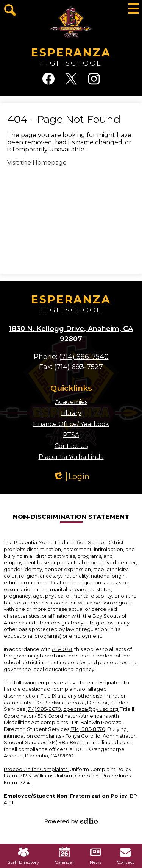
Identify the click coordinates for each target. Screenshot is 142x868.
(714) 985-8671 (64, 742)
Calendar (64, 856)
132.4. (24, 783)
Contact (126, 856)
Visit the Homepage (37, 163)
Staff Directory (23, 856)
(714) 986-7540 (84, 357)
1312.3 (25, 776)
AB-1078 (62, 649)
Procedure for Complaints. (36, 769)
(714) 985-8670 (44, 709)
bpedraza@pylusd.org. (91, 709)
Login (71, 477)
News (96, 856)
